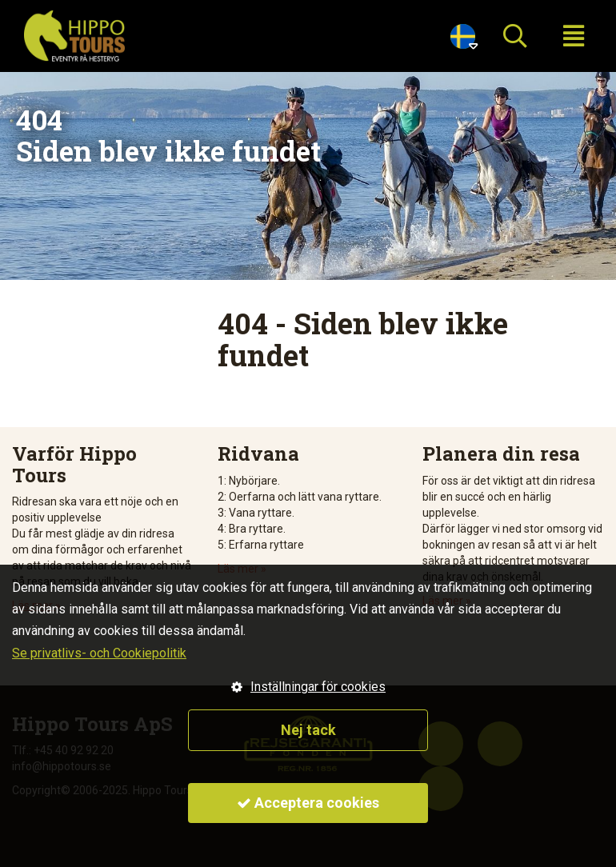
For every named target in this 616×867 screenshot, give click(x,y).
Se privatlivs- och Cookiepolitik (99, 653)
